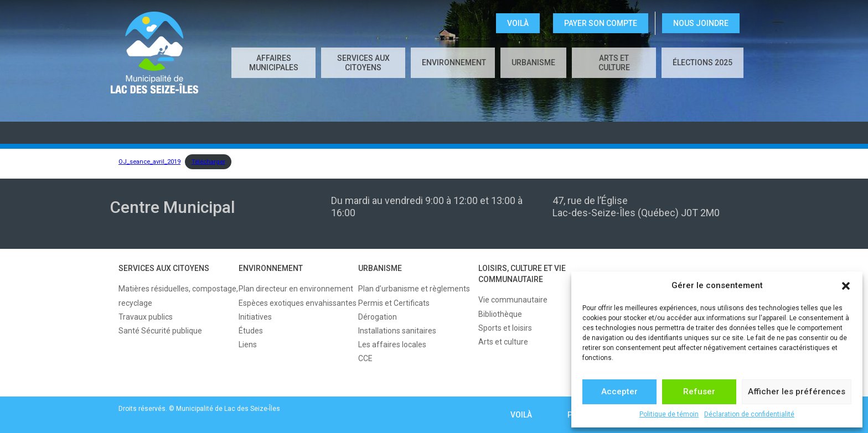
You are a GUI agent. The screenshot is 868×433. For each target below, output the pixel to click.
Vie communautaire (513, 300)
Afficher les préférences (797, 392)
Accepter (619, 392)
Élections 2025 (702, 62)
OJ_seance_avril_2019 (149, 162)
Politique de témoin (669, 414)
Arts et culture (614, 63)
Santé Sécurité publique (160, 331)
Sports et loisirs (505, 328)
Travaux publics (146, 317)
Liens (248, 345)
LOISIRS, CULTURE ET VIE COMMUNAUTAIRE (522, 274)
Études (251, 331)
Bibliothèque (500, 314)
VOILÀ (518, 23)
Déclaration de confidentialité (749, 414)
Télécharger (208, 162)
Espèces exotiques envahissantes (298, 303)
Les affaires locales (392, 345)
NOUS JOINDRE (701, 23)
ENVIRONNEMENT (454, 62)
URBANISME (533, 62)
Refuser (699, 392)
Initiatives (255, 317)
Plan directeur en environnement (296, 289)
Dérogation (378, 317)
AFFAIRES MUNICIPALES (274, 63)
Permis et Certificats (394, 303)
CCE (365, 358)
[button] (846, 286)
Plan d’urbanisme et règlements (414, 289)
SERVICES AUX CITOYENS (363, 63)
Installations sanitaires (397, 331)
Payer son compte (601, 23)
